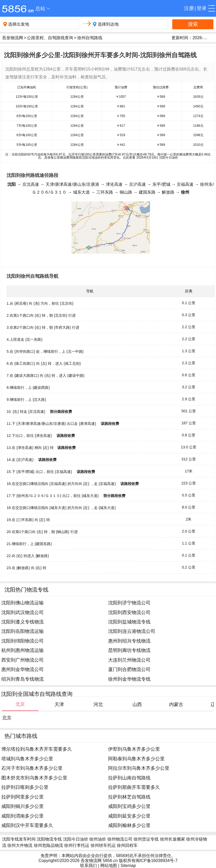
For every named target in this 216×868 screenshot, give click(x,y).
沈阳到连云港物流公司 (132, 631)
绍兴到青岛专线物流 (23, 679)
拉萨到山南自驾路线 (129, 778)
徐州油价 (98, 839)
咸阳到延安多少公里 (129, 816)
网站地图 (109, 866)
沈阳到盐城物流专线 (129, 622)
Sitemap (128, 866)
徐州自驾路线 (90, 38)
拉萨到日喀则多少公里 (25, 787)
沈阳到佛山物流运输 (23, 603)
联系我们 (88, 866)
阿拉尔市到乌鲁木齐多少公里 (139, 768)
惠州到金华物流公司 (23, 669)
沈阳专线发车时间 (19, 839)
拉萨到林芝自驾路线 (129, 797)
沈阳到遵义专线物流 (23, 622)
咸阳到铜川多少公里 (23, 806)
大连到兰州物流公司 (129, 660)
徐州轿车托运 (103, 845)
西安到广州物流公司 (23, 660)
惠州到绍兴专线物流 (129, 641)
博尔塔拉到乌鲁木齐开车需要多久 (37, 749)
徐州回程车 (127, 845)
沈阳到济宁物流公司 (129, 603)
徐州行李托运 (77, 845)
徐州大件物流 (20, 845)
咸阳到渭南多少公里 (23, 816)
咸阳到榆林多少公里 (129, 825)
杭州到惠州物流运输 (23, 650)
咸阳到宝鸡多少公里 (129, 806)
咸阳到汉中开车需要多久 (27, 825)
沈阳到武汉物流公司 (23, 612)
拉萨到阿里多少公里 (23, 797)
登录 (202, 8)
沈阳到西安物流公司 (129, 612)
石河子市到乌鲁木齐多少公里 (32, 768)
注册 (189, 8)
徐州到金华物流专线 (129, 679)
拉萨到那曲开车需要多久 (134, 787)
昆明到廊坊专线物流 (129, 650)
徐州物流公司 (120, 839)
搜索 (193, 24)
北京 (7, 718)
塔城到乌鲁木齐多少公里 (27, 759)
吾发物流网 (13, 38)
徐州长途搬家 (173, 839)
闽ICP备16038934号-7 (157, 861)
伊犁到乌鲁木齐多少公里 (134, 749)
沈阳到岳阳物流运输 (23, 631)
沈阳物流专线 (49, 839)
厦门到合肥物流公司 (129, 669)
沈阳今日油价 (76, 839)
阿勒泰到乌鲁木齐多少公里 (136, 759)
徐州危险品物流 (48, 845)
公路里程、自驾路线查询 (50, 38)
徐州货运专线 (146, 839)
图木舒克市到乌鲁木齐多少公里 (34, 778)
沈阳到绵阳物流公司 (23, 641)
